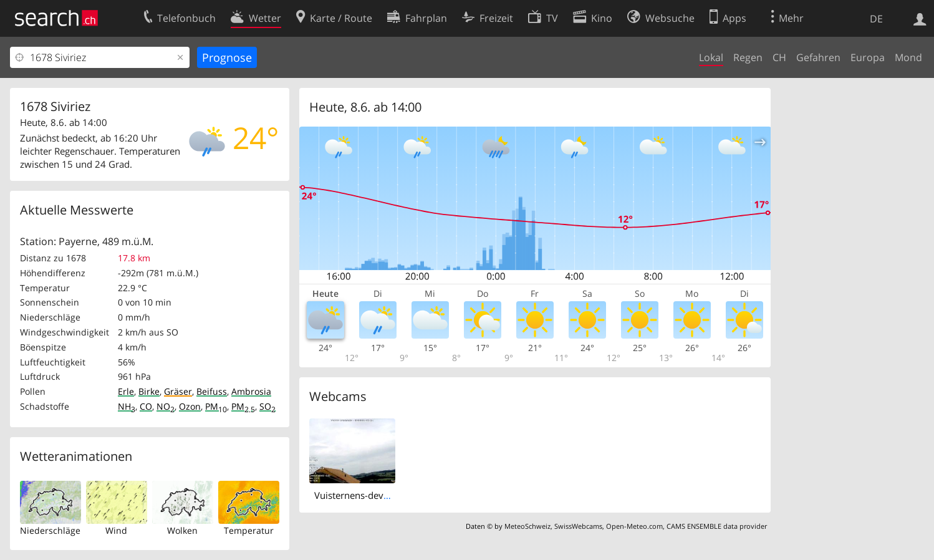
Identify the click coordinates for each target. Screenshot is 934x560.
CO (146, 406)
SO (267, 406)
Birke (149, 391)
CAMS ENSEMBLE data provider (717, 526)
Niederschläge (50, 530)
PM (216, 406)
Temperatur (249, 530)
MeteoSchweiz (527, 526)
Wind (116, 530)
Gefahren (818, 57)
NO (166, 406)
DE (876, 19)
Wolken (182, 530)
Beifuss (212, 391)
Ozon (190, 406)
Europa (868, 57)
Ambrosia (251, 391)
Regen (748, 57)
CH (779, 57)
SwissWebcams (578, 526)
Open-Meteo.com (634, 526)
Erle (126, 391)
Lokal (711, 57)
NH (127, 406)
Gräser (178, 391)
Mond (908, 57)
